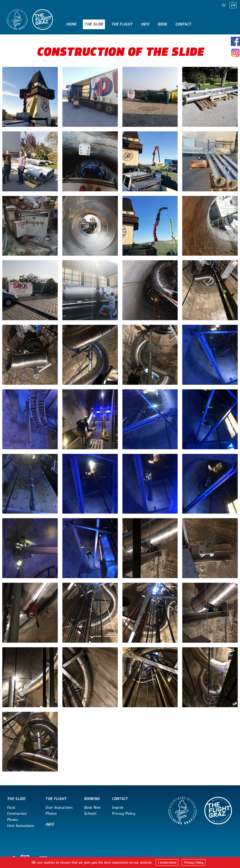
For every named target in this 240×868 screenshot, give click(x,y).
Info (145, 24)
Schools (90, 813)
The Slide (94, 24)
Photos (13, 820)
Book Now (92, 807)
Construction (17, 813)
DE (224, 5)
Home (71, 24)
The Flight (122, 24)
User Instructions (20, 826)
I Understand (167, 862)
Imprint (117, 807)
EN (233, 5)
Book (162, 24)
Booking (92, 799)
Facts (11, 807)
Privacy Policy (194, 862)
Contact (183, 24)
